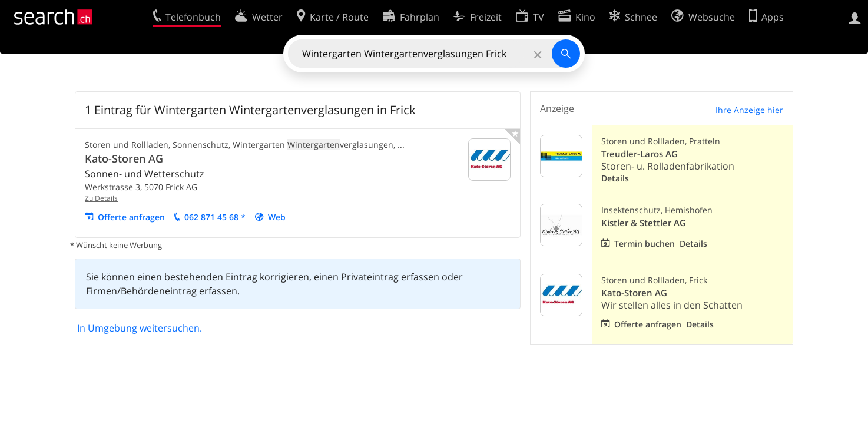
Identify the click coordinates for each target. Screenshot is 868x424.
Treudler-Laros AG (640, 154)
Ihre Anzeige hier (749, 110)
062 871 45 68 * (215, 217)
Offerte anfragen (131, 217)
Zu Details (101, 198)
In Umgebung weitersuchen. (140, 328)
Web (277, 217)
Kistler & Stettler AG (644, 223)
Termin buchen (645, 244)
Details (615, 178)
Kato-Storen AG (124, 158)
